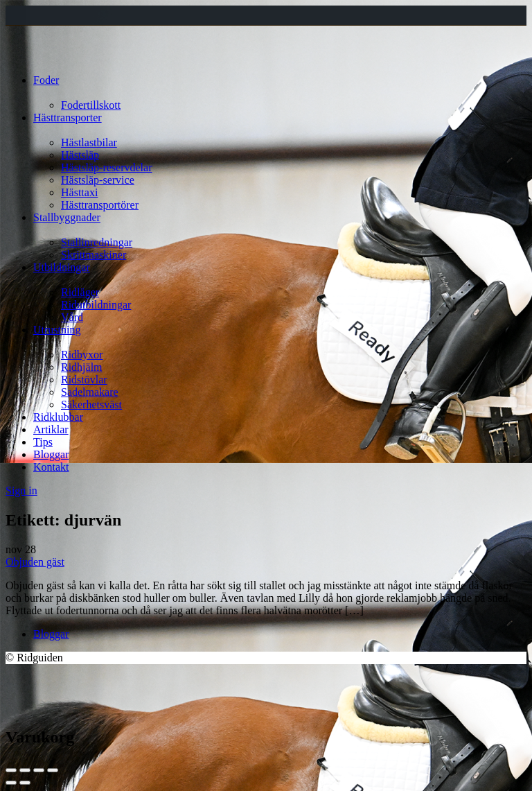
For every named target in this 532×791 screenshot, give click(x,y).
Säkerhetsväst (91, 405)
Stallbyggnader (67, 217)
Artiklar (51, 429)
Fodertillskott (91, 105)
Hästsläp (80, 155)
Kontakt (51, 467)
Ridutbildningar (96, 305)
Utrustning (57, 330)
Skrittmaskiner (94, 255)
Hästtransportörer (100, 205)
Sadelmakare (90, 392)
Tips (43, 442)
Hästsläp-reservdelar (107, 167)
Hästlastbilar (89, 142)
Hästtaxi (79, 192)
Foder (46, 80)
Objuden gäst (35, 562)
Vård (72, 317)
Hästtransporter (68, 118)
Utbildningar (62, 267)
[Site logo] (32, 56)
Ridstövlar (84, 380)
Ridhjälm (82, 367)
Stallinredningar (97, 242)
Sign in (21, 490)
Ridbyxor (82, 355)
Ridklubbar (58, 417)
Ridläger (80, 292)
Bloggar (51, 454)
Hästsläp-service (98, 180)
